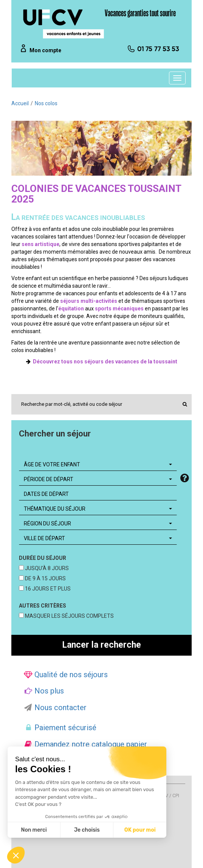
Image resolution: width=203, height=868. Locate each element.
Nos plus (44, 691)
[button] (16, 855)
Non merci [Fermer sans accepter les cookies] (34, 830)
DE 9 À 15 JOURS (45, 578)
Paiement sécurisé (60, 728)
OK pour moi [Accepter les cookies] (140, 830)
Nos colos (46, 103)
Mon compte (45, 50)
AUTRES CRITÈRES (43, 606)
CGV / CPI (169, 796)
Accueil (20, 103)
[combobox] (98, 464)
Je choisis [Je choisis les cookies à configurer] (87, 830)
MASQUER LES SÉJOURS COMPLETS (69, 616)
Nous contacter (55, 707)
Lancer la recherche (102, 645)
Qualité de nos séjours (66, 675)
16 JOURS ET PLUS (47, 589)
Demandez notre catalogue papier (85, 744)
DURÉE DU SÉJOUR (43, 558)
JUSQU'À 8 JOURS (46, 568)
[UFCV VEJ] (64, 23)
